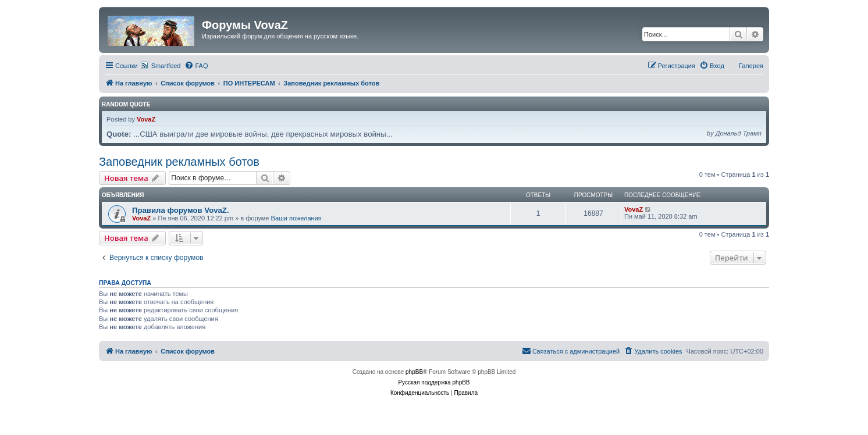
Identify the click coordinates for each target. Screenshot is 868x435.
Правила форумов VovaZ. (181, 210)
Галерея (751, 66)
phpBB (414, 372)
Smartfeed (166, 66)
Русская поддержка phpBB (434, 382)
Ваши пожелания (296, 218)
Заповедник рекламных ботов (179, 162)
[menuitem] (196, 66)
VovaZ (146, 119)
